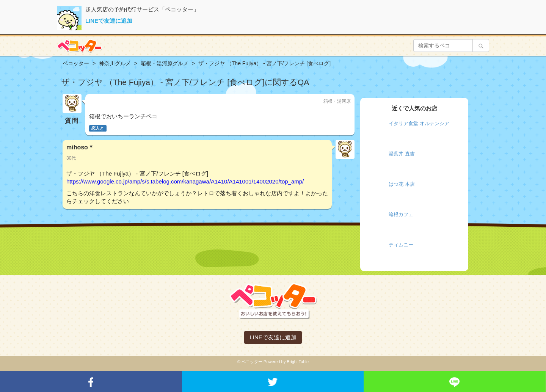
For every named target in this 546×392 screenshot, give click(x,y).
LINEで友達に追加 (109, 21)
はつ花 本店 (402, 184)
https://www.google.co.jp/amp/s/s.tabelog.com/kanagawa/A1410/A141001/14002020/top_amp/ (185, 181)
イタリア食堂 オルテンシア (419, 123)
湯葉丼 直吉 (402, 154)
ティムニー (401, 245)
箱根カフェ (401, 214)
